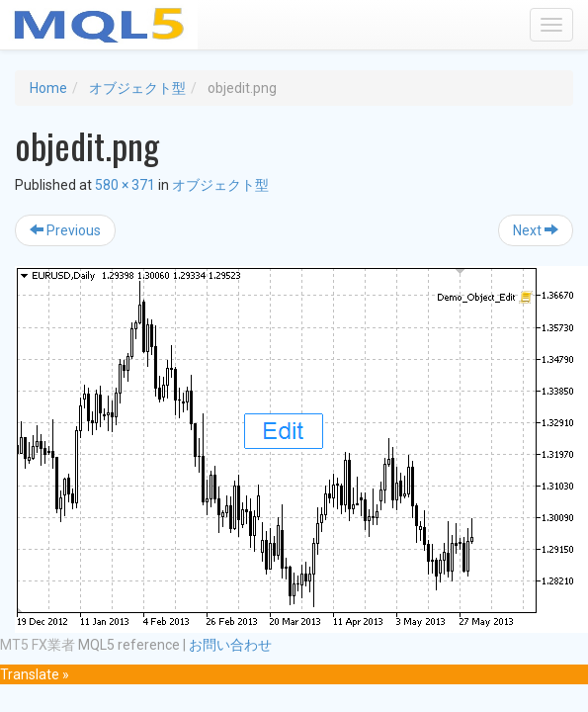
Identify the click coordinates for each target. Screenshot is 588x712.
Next (536, 230)
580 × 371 (125, 185)
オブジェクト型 (137, 88)
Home (48, 88)
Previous (65, 230)
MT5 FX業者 (38, 645)
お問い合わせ (230, 645)
